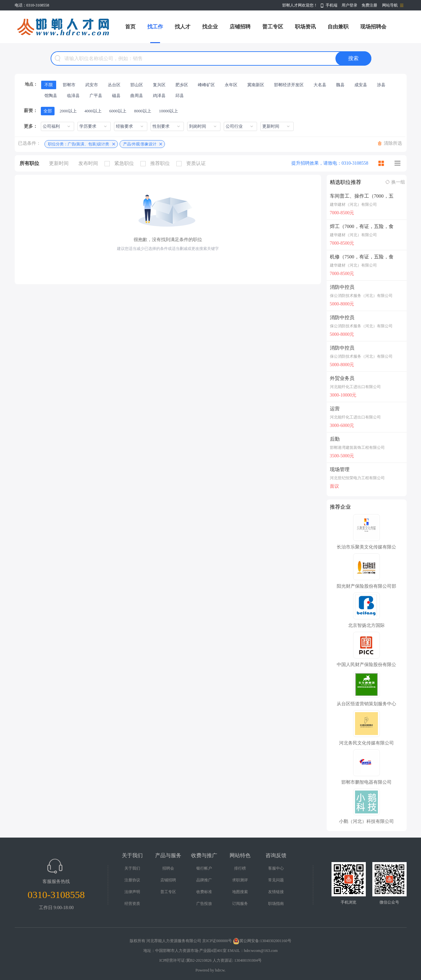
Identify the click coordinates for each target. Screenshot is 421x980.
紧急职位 (121, 163)
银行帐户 (204, 868)
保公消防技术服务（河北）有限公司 (361, 296)
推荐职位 (157, 163)
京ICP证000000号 (217, 941)
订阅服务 (240, 904)
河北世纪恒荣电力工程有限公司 (357, 478)
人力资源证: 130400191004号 (237, 960)
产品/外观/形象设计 (140, 144)
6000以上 (118, 111)
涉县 (381, 85)
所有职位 (29, 163)
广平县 (96, 96)
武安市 (92, 85)
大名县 (320, 85)
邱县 (180, 96)
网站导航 (390, 5)
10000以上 (169, 111)
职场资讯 (305, 27)
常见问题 (276, 880)
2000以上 (68, 111)
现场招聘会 (373, 27)
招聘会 (168, 868)
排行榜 (240, 868)
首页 (130, 27)
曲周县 (137, 96)
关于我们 (132, 868)
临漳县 (73, 96)
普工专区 (273, 27)
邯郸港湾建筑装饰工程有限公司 (357, 448)
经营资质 (132, 904)
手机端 (332, 5)
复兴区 (159, 85)
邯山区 (137, 85)
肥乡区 (182, 85)
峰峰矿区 (206, 85)
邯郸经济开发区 (289, 85)
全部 (48, 111)
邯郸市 (69, 85)
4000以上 (93, 111)
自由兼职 (338, 27)
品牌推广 (204, 880)
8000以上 (143, 111)
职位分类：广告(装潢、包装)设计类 (79, 144)
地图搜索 (240, 892)
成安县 (361, 85)
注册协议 (132, 880)
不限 (49, 85)
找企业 (210, 27)
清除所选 (393, 143)
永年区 (231, 85)
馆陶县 (51, 96)
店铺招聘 (240, 27)
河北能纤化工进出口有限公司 (355, 387)
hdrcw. (220, 970)
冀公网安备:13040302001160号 (262, 941)
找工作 (155, 27)
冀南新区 (256, 85)
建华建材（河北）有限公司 (353, 204)
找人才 (183, 27)
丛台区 (114, 85)
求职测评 (240, 880)
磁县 (116, 96)
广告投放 (204, 904)
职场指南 (276, 904)
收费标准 (204, 892)
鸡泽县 (159, 96)
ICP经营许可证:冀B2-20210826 (186, 960)
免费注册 (369, 5)
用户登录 (349, 5)
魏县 (340, 85)
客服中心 (276, 868)
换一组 (398, 182)
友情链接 (276, 892)
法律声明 (132, 892)
